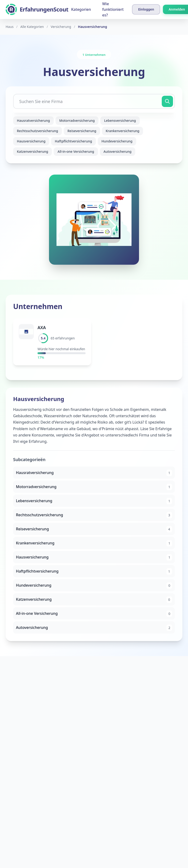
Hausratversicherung (33, 120)
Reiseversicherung (82, 131)
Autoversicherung (118, 151)
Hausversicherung (31, 141)
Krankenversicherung (123, 131)
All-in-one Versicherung (76, 151)
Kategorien (81, 9)
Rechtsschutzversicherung (38, 131)
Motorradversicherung (77, 120)
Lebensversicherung (120, 120)
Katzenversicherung (32, 151)
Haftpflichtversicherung (73, 141)
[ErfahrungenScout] (37, 9)
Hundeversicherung (117, 141)
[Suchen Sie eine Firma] (94, 101)
